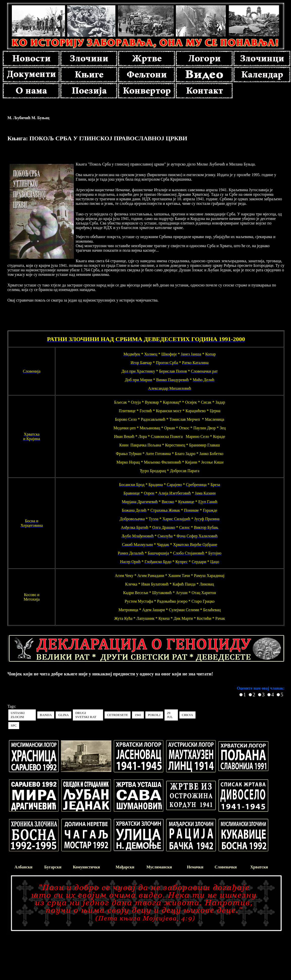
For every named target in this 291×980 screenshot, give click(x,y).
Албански (24, 867)
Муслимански (159, 867)
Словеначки (226, 867)
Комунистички (86, 867)
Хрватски (259, 867)
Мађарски (125, 867)
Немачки (195, 867)
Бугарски (53, 867)
